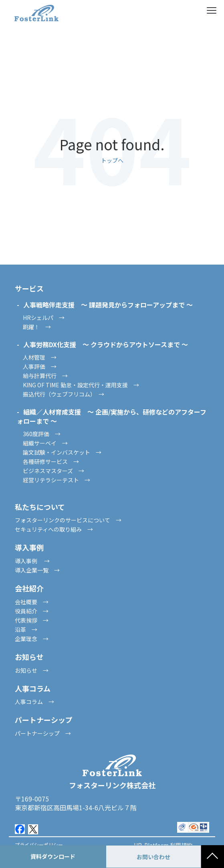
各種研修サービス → (51, 461)
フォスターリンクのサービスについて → (68, 520)
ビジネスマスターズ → (53, 471)
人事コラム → (34, 702)
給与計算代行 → (45, 376)
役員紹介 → (32, 611)
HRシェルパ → (44, 318)
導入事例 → (32, 561)
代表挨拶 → (32, 620)
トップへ (112, 160)
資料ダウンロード (53, 856)
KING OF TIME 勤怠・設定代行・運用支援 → (81, 385)
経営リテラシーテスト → (57, 480)
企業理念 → (32, 639)
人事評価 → (40, 366)
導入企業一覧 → (37, 570)
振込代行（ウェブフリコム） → (64, 394)
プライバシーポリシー (39, 845)
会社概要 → (32, 602)
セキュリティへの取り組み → (54, 529)
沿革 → (26, 629)
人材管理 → (40, 357)
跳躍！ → (37, 327)
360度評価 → (42, 434)
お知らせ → (32, 670)
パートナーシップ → (43, 733)
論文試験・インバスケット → (62, 452)
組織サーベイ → (45, 443)
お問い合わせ (153, 857)
